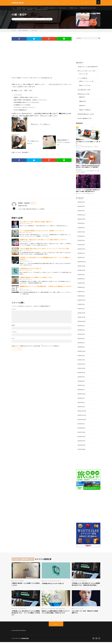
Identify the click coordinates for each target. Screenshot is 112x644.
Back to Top (56, 626)
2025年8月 (80, 230)
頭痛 (64, 610)
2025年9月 (80, 225)
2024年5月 (80, 293)
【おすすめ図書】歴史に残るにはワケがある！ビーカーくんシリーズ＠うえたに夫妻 (44, 252)
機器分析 (81, 100)
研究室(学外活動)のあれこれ (85, 117)
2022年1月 (80, 406)
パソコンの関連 (82, 81)
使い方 (55, 579)
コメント (14, 312)
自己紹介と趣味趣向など (33, 22)
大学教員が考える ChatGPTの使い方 (30, 272)
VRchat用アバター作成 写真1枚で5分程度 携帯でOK (36, 225)
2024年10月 (81, 272)
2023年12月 (81, 314)
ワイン (42, 22)
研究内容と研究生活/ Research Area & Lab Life (29, 8)
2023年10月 (81, 322)
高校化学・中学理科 (84, 112)
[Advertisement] (42, 64)
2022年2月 (80, 402)
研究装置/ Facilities (82, 8)
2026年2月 (80, 213)
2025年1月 (80, 259)
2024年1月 (80, 309)
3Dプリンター (83, 77)
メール (14, 335)
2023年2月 (80, 356)
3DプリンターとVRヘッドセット (86, 74)
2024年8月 (80, 280)
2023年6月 (80, 339)
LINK (47, 11)
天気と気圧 (52, 610)
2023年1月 (80, 360)
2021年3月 (80, 448)
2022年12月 (81, 364)
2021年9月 (80, 423)
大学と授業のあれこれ (83, 93)
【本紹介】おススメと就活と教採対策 (87, 70)
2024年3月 (80, 301)
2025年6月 (80, 238)
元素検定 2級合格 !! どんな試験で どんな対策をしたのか (36, 281)
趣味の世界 (53, 11)
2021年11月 (81, 414)
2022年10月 (81, 372)
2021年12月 (81, 410)
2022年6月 (80, 389)
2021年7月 (80, 431)
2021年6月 (80, 435)
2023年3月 (80, 351)
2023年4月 (80, 347)
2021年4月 (80, 444)
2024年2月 (80, 305)
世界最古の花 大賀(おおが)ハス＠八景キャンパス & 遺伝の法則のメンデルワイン (43, 243)
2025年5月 (80, 242)
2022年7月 (80, 385)
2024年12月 (81, 263)
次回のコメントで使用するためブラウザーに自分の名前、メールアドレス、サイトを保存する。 (36, 349)
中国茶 (46, 22)
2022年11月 (81, 368)
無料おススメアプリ (84, 88)
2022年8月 (80, 381)
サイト (13, 342)
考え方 (59, 579)
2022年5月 (80, 393)
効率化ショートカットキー (86, 84)
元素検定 (22, 579)
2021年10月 (81, 418)
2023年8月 (80, 330)
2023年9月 (80, 326)
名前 (13, 329)
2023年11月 (81, 318)
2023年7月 (80, 335)
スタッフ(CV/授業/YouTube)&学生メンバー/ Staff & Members (59, 8)
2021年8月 (80, 427)
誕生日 (49, 22)
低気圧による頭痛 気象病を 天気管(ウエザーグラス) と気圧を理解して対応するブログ (56, 615)
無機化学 (81, 104)
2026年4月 (80, 204)
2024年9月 (80, 276)
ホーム (13, 8)
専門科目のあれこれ (83, 97)
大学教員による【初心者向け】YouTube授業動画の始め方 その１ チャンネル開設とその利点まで (25, 615)
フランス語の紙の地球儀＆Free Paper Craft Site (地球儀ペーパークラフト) (42, 234)
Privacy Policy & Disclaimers (65, 11)
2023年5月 (80, 343)
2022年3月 (80, 398)
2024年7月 (80, 284)
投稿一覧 (33, 206)
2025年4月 (80, 246)
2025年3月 (80, 251)
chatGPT (52, 579)
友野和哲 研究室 (25, 640)
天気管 (57, 610)
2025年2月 (80, 255)
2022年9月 (80, 377)
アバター (82, 610)
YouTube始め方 (83, 579)
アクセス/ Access (38, 11)
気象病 (61, 610)
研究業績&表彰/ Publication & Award (22, 11)
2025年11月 (81, 217)
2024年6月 (80, 288)
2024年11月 (81, 267)
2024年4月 (80, 297)
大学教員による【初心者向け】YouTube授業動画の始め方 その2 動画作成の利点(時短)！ (86, 584)
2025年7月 (80, 234)
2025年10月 (81, 221)
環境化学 (81, 108)
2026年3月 (80, 209)
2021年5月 (80, 439)
